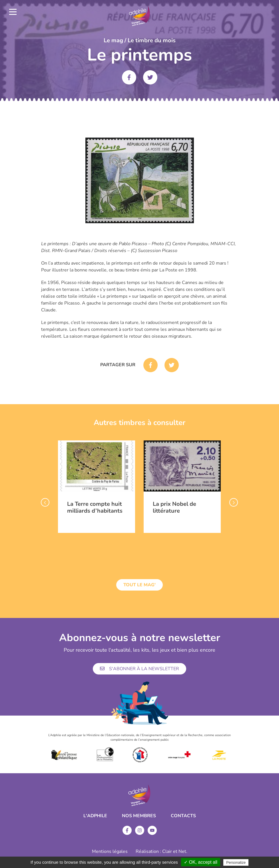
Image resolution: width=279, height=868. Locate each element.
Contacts (183, 816)
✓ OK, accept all (201, 862)
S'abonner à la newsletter (139, 669)
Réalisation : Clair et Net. (161, 851)
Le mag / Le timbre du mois (140, 40)
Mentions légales (110, 851)
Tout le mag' (139, 585)
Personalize (236, 862)
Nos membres (139, 816)
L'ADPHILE (95, 816)
